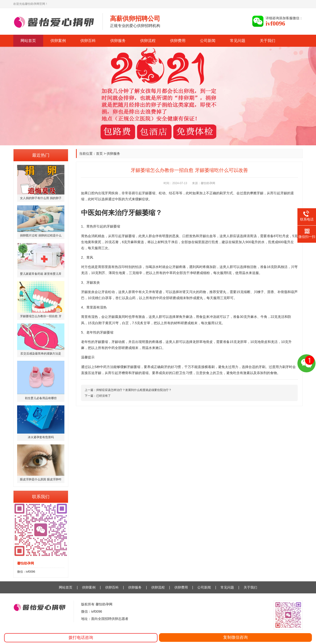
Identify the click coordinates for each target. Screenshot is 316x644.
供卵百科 (88, 41)
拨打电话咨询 (81, 638)
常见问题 (238, 41)
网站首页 (28, 41)
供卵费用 (178, 41)
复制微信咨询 (235, 637)
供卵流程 (148, 41)
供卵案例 (58, 41)
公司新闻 (208, 41)
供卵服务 (118, 41)
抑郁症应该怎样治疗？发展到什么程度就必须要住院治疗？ (134, 390)
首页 (99, 154)
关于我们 (268, 41)
